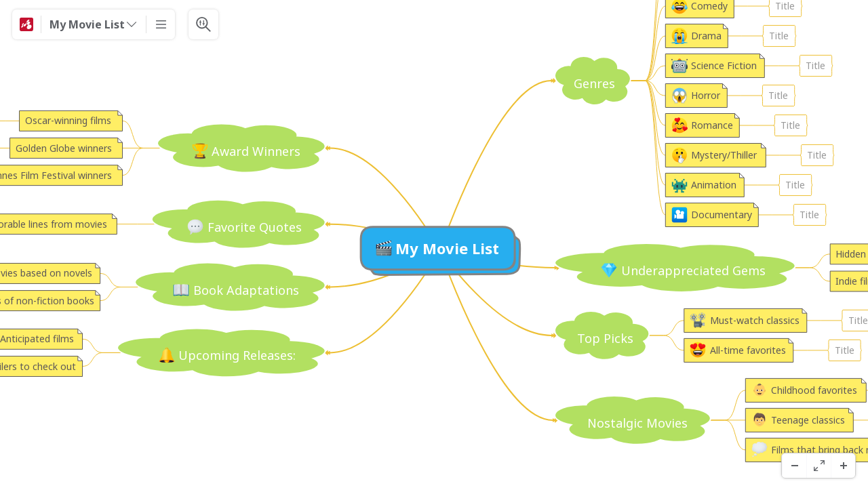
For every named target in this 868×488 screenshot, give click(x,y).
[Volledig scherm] (818, 466)
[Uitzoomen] (794, 466)
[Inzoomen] (843, 466)
